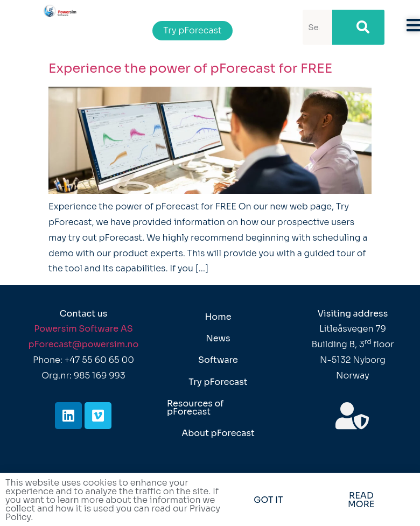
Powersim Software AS (83, 329)
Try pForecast (218, 382)
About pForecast (218, 433)
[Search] (358, 27)
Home (218, 317)
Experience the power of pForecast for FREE (190, 68)
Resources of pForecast (195, 407)
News (218, 338)
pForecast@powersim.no (84, 344)
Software (218, 360)
